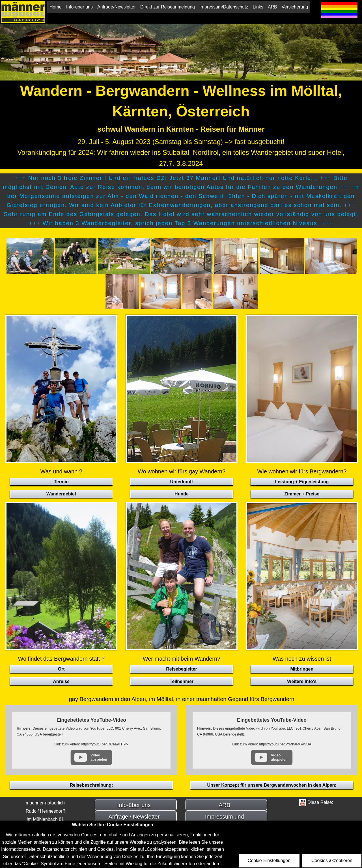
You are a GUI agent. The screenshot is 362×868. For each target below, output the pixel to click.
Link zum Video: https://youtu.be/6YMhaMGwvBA (272, 744)
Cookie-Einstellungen (269, 861)
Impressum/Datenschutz (224, 7)
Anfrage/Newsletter (117, 7)
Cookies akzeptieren (332, 861)
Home (56, 7)
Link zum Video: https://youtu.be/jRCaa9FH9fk (91, 744)
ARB (272, 7)
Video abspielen (99, 757)
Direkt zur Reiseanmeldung (168, 7)
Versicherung (295, 7)
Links (258, 7)
